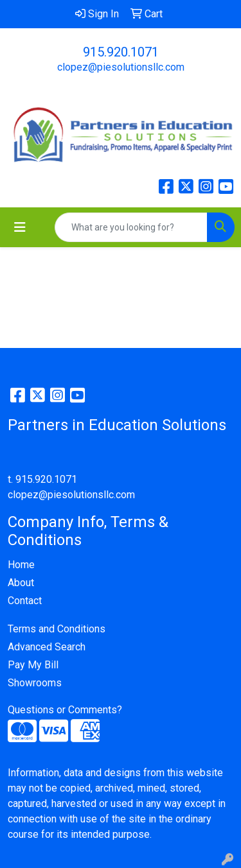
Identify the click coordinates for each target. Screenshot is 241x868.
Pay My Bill (33, 665)
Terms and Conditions (57, 629)
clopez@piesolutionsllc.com (121, 67)
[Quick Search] (131, 227)
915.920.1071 (121, 52)
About (21, 583)
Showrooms (35, 683)
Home (21, 565)
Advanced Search (47, 647)
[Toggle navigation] (20, 227)
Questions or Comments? (65, 710)
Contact (25, 601)
